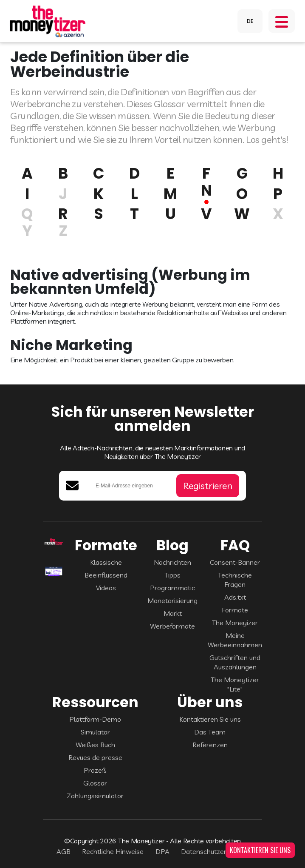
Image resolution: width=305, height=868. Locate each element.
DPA (162, 851)
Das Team (210, 732)
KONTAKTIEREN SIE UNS (260, 850)
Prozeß (95, 770)
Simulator (95, 732)
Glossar (95, 783)
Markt (173, 613)
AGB (64, 851)
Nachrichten (172, 562)
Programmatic (172, 588)
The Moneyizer (235, 623)
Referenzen (210, 745)
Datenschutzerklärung (215, 851)
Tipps (172, 575)
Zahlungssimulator (95, 796)
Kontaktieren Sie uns (210, 719)
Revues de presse (95, 757)
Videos (106, 588)
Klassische (106, 562)
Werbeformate (172, 626)
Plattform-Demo (95, 719)
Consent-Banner (235, 562)
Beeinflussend (106, 575)
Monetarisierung (172, 600)
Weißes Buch (95, 745)
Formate (235, 610)
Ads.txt (235, 597)
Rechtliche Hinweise (113, 851)
